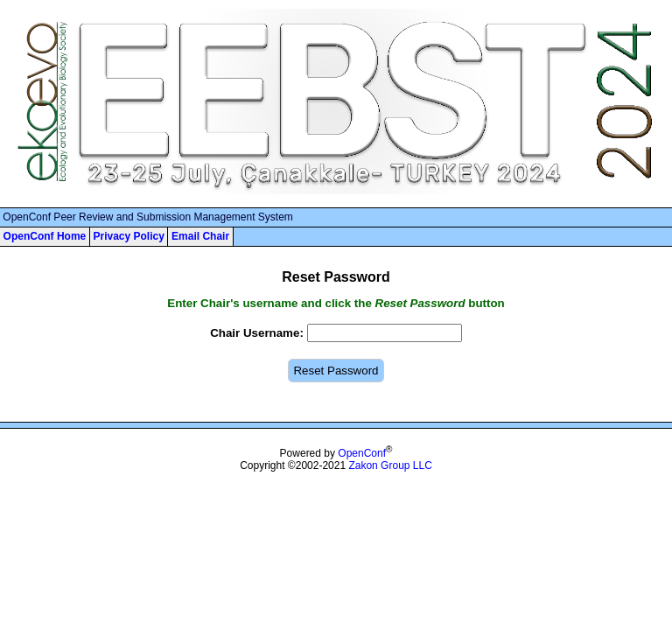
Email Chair (200, 236)
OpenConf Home (45, 236)
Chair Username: (257, 333)
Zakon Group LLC (390, 465)
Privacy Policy (128, 236)
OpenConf (362, 453)
